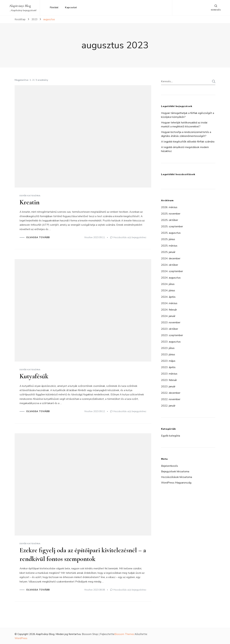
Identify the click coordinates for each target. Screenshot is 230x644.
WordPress (21, 638)
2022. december (171, 393)
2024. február (169, 310)
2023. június (168, 354)
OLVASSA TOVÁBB (38, 237)
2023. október (170, 329)
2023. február (169, 380)
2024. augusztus (171, 278)
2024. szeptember (172, 271)
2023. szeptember (172, 335)
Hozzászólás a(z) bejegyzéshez (130, 237)
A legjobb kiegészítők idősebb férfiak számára (188, 142)
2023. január (168, 386)
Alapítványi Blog (20, 6)
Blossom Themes (124, 634)
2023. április (168, 367)
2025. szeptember (172, 226)
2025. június (168, 239)
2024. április (168, 297)
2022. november (171, 399)
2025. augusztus (171, 233)
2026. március (169, 207)
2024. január (168, 316)
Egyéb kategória (30, 196)
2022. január (168, 406)
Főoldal (54, 8)
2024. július (168, 284)
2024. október (170, 265)
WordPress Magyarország (176, 483)
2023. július (168, 348)
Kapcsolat (71, 8)
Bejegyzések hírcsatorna (175, 472)
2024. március (169, 303)
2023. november (171, 322)
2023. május (168, 361)
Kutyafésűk (34, 376)
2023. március (169, 374)
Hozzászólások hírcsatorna (177, 477)
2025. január (168, 252)
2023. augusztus (171, 342)
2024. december (171, 258)
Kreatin (30, 202)
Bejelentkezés (170, 466)
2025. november (171, 214)
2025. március (169, 246)
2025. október (170, 220)
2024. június (168, 290)
